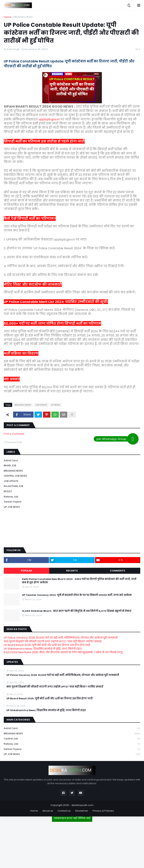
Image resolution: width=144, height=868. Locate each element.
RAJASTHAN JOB (13, 486)
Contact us (64, 811)
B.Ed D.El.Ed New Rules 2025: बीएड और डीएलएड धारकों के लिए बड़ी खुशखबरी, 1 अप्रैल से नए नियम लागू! (63, 652)
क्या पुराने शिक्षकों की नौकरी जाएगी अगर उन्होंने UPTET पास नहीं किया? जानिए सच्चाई (53, 641)
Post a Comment (14, 434)
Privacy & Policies (103, 811)
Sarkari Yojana (13, 502)
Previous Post (14, 442)
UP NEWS (56, 405)
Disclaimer (82, 811)
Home (7, 17)
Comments (117, 571)
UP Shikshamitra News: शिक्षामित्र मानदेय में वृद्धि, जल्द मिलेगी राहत (43, 649)
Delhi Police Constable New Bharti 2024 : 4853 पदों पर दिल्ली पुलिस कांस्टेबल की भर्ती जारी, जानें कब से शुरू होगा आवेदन (79, 581)
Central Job (72, 739)
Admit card (11, 460)
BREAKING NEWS (23, 17)
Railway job (11, 497)
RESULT (8, 491)
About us (48, 811)
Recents (72, 571)
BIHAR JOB (10, 465)
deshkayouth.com (82, 805)
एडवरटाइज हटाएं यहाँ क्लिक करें (72, 818)
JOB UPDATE (41, 405)
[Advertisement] (72, 843)
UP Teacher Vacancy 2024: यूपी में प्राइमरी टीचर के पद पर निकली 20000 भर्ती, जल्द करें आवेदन (77, 595)
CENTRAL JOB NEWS (15, 476)
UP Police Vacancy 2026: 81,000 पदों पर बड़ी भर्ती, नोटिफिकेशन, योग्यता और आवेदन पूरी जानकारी (61, 638)
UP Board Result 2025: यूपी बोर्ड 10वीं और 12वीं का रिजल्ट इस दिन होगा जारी (47, 645)
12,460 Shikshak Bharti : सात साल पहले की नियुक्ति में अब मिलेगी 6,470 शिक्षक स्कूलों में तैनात (77, 611)
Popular (26, 571)
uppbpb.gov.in (49, 119)
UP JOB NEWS (12, 507)
